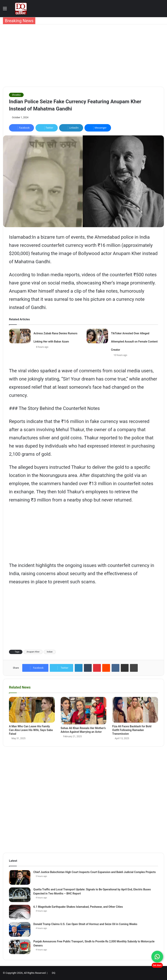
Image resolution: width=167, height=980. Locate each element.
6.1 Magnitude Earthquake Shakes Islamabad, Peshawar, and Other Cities (78, 907)
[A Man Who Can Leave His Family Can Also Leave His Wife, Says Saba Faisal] (32, 710)
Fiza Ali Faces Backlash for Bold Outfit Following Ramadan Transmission (132, 730)
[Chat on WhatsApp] (157, 957)
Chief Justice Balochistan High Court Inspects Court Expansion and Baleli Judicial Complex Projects (95, 872)
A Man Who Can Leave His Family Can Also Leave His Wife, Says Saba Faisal (31, 730)
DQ (54, 973)
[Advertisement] (83, 56)
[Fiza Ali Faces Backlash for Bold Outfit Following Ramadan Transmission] (135, 710)
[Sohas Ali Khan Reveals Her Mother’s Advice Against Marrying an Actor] (84, 711)
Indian (50, 652)
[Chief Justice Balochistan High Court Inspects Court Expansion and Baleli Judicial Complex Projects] (20, 877)
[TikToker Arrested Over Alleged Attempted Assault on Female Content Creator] (97, 336)
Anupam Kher (33, 652)
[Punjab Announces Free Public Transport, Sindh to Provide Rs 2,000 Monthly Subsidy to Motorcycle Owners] (20, 947)
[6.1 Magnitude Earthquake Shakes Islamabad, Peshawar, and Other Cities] (20, 912)
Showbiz (16, 95)
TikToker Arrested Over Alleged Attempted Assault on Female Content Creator (134, 342)
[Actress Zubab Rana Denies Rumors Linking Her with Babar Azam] (20, 336)
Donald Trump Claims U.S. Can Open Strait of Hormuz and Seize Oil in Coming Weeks (85, 924)
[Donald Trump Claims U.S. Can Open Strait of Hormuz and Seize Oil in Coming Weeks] (20, 929)
